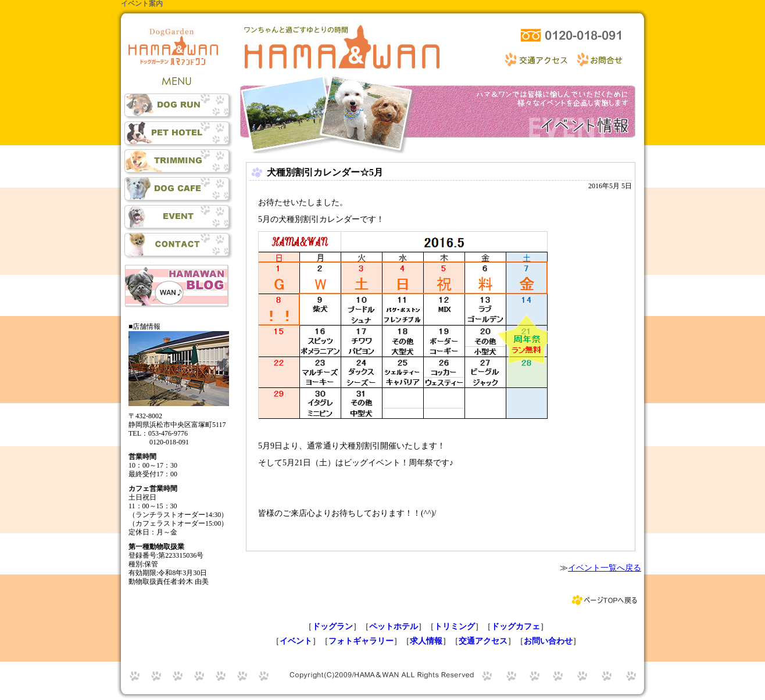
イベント (296, 641)
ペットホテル (394, 627)
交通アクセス (483, 641)
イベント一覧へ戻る (605, 568)
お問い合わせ (548, 641)
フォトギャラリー (361, 641)
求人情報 (426, 641)
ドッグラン (333, 627)
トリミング (455, 627)
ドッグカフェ (516, 627)
